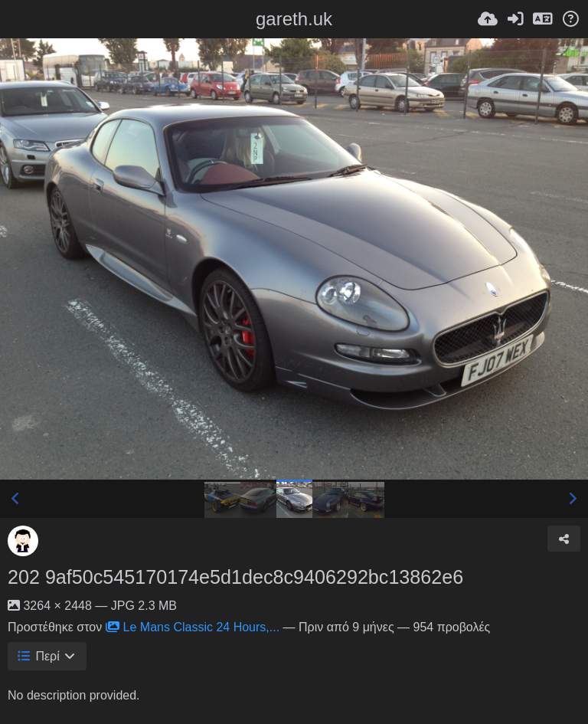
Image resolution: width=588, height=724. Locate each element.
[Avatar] (23, 541)
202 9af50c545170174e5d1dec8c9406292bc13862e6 (235, 577)
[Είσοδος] (515, 19)
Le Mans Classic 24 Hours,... (193, 627)
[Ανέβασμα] (488, 19)
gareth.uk (294, 19)
